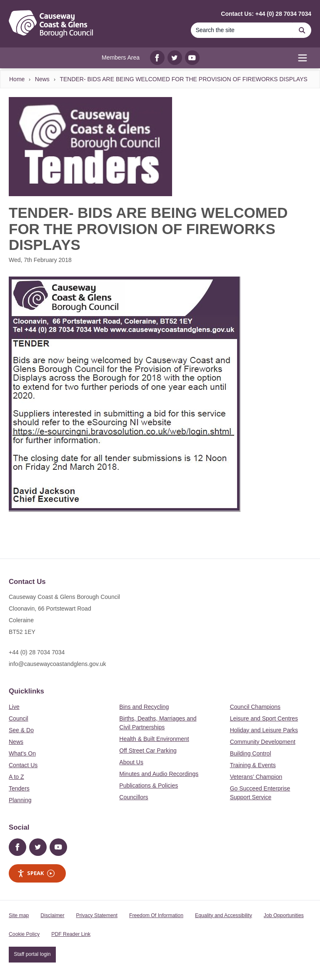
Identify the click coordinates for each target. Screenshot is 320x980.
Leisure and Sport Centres (264, 718)
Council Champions (255, 707)
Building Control (251, 753)
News (42, 79)
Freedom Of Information (156, 915)
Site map (19, 915)
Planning (20, 800)
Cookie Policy (24, 934)
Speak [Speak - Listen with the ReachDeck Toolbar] (36, 873)
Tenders (19, 788)
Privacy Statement (97, 915)
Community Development (263, 742)
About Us (131, 762)
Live (14, 707)
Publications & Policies (149, 785)
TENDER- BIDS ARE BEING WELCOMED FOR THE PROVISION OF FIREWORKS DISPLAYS (184, 79)
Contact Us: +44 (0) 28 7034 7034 (266, 14)
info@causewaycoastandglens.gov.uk (57, 664)
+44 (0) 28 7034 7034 (37, 652)
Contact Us (23, 765)
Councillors (134, 797)
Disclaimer (52, 915)
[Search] (242, 30)
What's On (22, 753)
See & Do (21, 730)
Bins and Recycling (144, 707)
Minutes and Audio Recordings (159, 774)
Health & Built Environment (154, 739)
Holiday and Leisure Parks (264, 730)
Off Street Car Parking (148, 751)
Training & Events (253, 765)
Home (17, 79)
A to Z (16, 777)
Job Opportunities (284, 915)
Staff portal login (32, 954)
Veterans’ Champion (256, 777)
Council (19, 718)
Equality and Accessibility (224, 915)
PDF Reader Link (71, 934)
